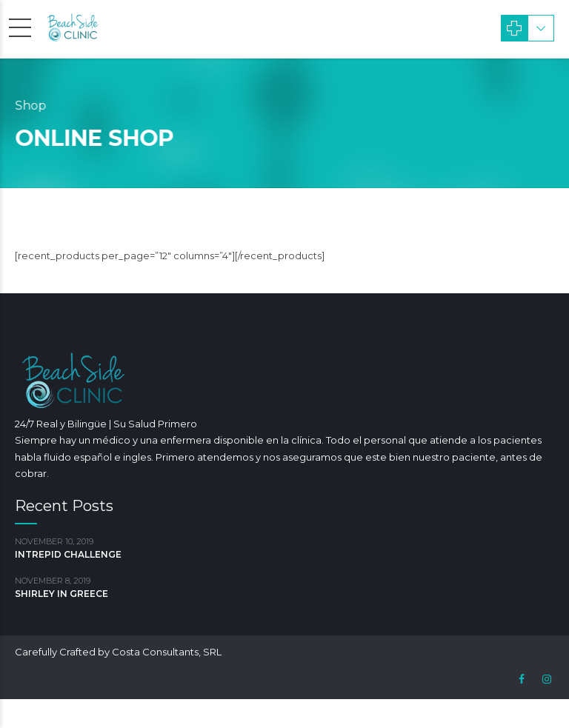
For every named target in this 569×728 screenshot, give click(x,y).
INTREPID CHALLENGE (68, 554)
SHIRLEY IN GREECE (61, 594)
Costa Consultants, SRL (167, 652)
